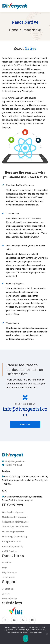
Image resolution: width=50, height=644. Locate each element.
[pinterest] (14, 620)
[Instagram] (23, 620)
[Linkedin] (32, 620)
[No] (47, 634)
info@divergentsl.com (25, 412)
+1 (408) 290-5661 (13, 465)
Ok (26, 638)
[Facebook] (5, 620)
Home (14, 30)
